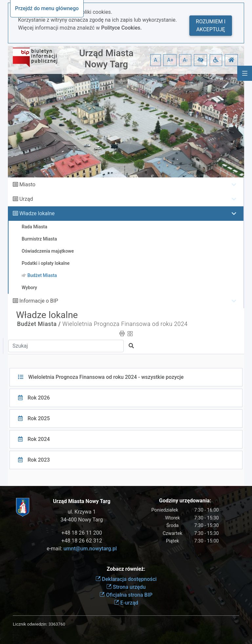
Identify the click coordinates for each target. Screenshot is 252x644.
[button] (200, 60)
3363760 (57, 624)
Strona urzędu (126, 587)
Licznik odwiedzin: (30, 624)
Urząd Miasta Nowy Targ (106, 59)
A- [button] (185, 60)
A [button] (156, 60)
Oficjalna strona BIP (126, 595)
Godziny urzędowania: (185, 501)
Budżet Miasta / (39, 324)
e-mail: (82, 549)
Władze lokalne (37, 213)
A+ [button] (170, 60)
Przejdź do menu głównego (47, 8)
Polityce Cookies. (121, 28)
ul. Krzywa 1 (82, 512)
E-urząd (126, 603)
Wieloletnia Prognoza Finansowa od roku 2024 (125, 324)
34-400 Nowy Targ (82, 520)
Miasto (27, 184)
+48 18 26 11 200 (82, 533)
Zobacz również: (126, 569)
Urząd (26, 199)
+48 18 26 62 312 (82, 541)
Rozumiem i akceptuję (211, 25)
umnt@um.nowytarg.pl (90, 549)
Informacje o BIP (39, 301)
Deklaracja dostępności (126, 579)
